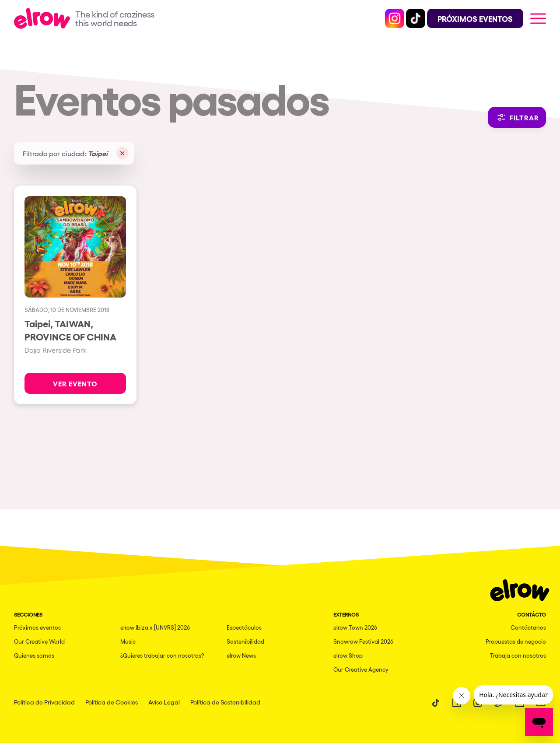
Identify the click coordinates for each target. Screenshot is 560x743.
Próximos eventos (37, 627)
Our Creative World (39, 641)
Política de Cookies (112, 702)
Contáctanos (528, 627)
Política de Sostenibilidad (225, 702)
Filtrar (517, 117)
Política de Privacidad (44, 702)
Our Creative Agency (361, 669)
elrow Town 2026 (355, 627)
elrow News (241, 655)
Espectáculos (244, 627)
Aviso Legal (164, 702)
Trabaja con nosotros (518, 655)
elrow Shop (348, 655)
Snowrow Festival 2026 (363, 641)
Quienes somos (34, 655)
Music (128, 641)
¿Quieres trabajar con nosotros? (162, 655)
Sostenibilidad (245, 641)
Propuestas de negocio (516, 641)
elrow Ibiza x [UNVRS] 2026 (155, 627)
